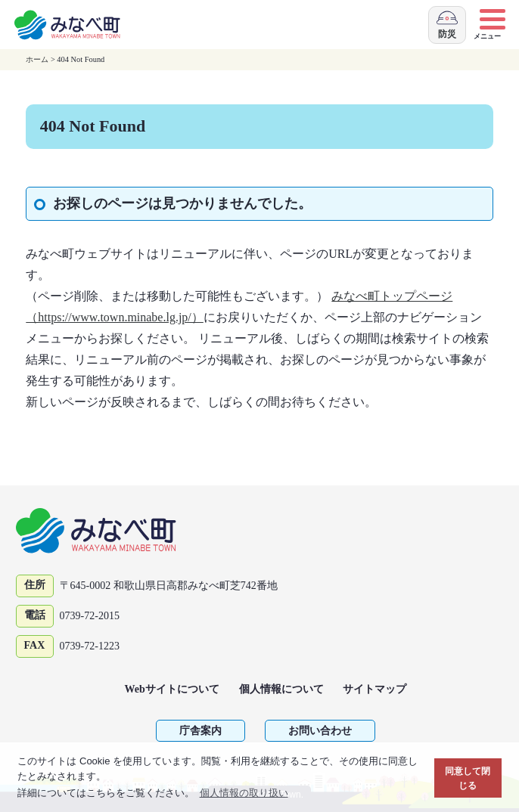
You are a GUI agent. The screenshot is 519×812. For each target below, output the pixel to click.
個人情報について (281, 689)
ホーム (37, 59)
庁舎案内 (200, 731)
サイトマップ (374, 689)
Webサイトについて (172, 689)
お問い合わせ (320, 731)
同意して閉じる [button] (468, 778)
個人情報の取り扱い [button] (244, 793)
